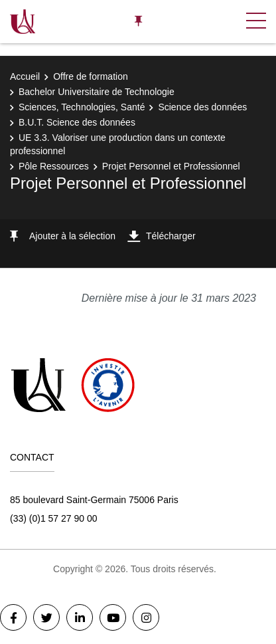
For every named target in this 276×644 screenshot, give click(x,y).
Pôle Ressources (54, 166)
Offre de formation (91, 76)
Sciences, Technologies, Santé (82, 107)
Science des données (202, 107)
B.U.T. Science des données (77, 122)
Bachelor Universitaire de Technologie (97, 92)
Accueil (25, 76)
